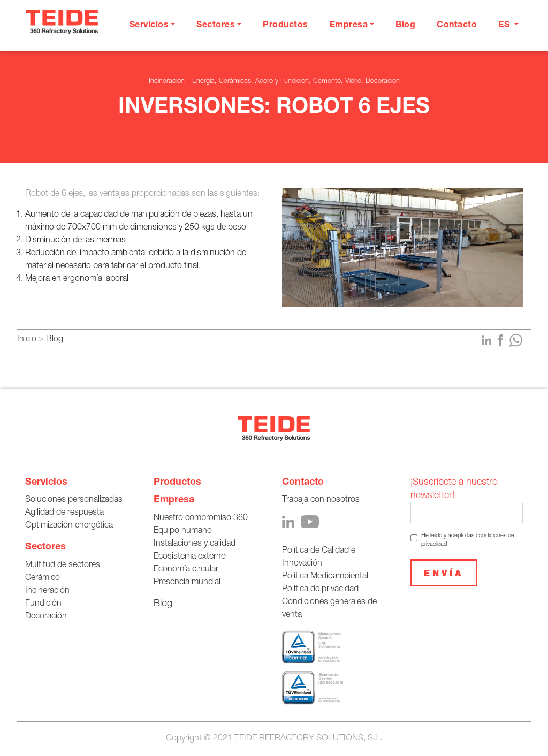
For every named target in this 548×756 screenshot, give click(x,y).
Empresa (174, 500)
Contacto (457, 26)
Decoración (46, 617)
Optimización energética (69, 526)
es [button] (505, 26)
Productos (286, 26)
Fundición (43, 604)
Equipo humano (183, 531)
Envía (444, 575)
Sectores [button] (216, 26)
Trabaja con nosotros (321, 500)
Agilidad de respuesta (64, 513)
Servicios (46, 483)
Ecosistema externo (190, 557)
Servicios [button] (149, 26)
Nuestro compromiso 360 (201, 518)
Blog (405, 26)
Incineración (47, 591)
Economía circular (186, 570)
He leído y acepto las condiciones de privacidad (468, 540)
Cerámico (43, 578)
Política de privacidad (320, 590)
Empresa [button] (349, 26)
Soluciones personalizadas (74, 500)
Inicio (27, 340)
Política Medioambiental (325, 577)
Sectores (45, 547)
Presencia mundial (187, 583)
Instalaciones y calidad (195, 544)
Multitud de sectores (63, 566)
